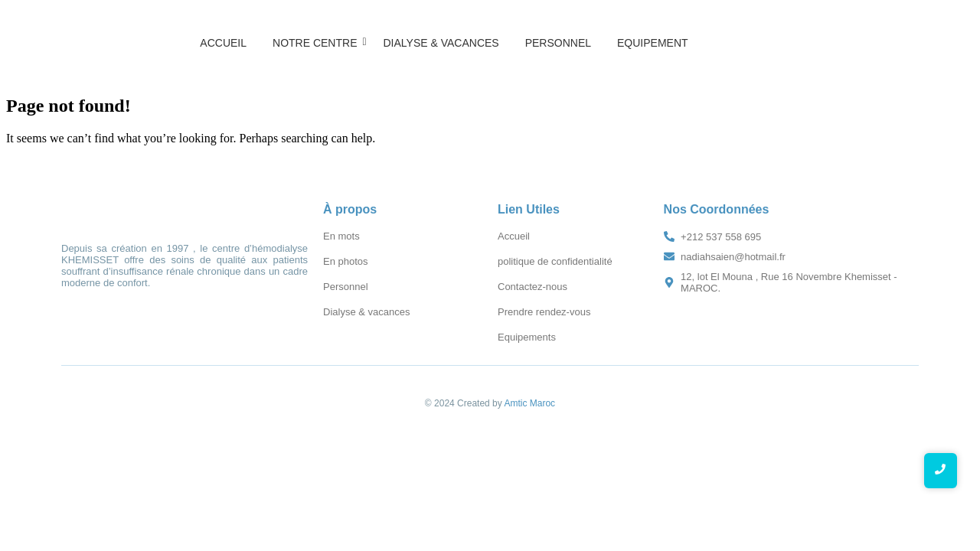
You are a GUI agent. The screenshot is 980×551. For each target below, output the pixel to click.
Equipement (653, 43)
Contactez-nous (532, 287)
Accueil (223, 43)
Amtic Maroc (529, 403)
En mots (341, 236)
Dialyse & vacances (441, 43)
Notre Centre (317, 43)
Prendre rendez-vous (544, 312)
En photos (346, 261)
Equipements (527, 337)
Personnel (558, 43)
